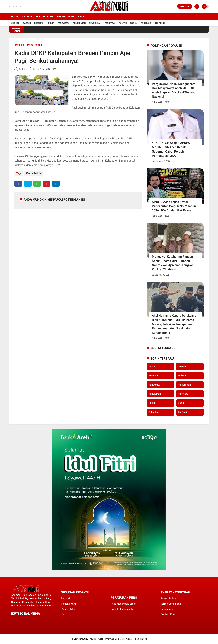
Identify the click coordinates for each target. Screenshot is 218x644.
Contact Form (168, 614)
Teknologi (146, 23)
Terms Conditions (171, 604)
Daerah (27, 23)
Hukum (50, 23)
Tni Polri (160, 23)
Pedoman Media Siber (123, 604)
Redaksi (27, 17)
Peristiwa (110, 23)
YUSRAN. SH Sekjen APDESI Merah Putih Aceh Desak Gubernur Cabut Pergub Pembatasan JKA (171, 149)
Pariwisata (64, 23)
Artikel (15, 23)
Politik (123, 23)
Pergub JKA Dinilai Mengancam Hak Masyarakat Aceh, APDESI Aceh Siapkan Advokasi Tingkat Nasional (174, 90)
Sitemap (185, 6)
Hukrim (182, 375)
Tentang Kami (44, 17)
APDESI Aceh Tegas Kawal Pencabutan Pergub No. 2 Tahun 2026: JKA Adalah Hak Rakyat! (174, 206)
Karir (81, 17)
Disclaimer (167, 609)
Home (14, 17)
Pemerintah (79, 23)
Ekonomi (39, 23)
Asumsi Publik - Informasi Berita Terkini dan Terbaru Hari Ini (118, 639)
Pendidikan (95, 23)
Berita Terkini (34, 45)
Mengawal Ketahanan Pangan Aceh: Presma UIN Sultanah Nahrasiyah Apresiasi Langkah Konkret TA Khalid (173, 263)
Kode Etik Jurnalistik (122, 609)
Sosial (134, 23)
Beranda (19, 45)
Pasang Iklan (65, 17)
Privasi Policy (168, 598)
